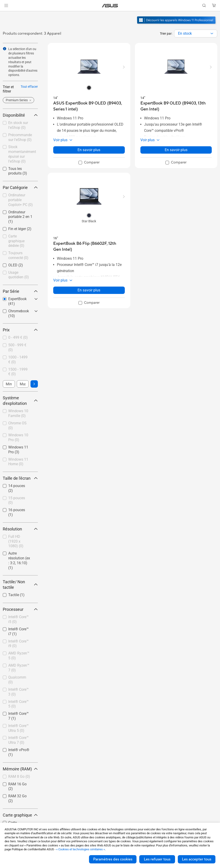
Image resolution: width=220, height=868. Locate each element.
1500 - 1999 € (18, 372)
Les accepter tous (197, 859)
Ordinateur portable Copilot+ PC (21, 200)
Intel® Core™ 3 (18, 692)
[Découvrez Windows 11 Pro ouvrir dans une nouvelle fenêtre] (177, 24)
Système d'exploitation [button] (20, 401)
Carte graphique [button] (20, 815)
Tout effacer (29, 87)
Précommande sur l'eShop (20, 137)
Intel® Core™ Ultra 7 (18, 740)
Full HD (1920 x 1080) (16, 541)
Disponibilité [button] (20, 115)
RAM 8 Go (19, 776)
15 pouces (17, 500)
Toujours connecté (18, 255)
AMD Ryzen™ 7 (19, 668)
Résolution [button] (20, 529)
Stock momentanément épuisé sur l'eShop (22, 154)
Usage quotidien (19, 275)
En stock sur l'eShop (18, 125)
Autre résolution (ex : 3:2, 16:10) (19, 560)
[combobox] (196, 34)
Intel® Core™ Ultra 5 (18, 728)
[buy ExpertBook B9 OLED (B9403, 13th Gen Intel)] (176, 106)
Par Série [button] (20, 291)
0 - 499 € (18, 337)
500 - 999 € (17, 347)
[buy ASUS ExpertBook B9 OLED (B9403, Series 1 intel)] (89, 106)
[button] (6, 6)
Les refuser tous (157, 859)
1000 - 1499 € (18, 360)
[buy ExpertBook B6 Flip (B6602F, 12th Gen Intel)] (89, 247)
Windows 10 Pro (18, 437)
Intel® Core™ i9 (18, 644)
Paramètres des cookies (113, 859)
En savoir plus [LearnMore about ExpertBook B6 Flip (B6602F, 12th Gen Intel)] (89, 290)
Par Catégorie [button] (20, 187)
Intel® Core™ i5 (18, 619)
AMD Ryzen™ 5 (19, 656)
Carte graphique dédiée (16, 241)
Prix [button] (20, 330)
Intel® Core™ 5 (18, 704)
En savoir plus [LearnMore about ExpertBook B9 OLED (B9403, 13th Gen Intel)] (176, 150)
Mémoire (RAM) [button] (20, 769)
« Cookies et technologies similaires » (81, 849)
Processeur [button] (20, 609)
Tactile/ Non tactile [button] (20, 585)
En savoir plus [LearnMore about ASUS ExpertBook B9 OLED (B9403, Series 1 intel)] (89, 150)
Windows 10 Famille (18, 413)
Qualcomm (17, 680)
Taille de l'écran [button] (20, 478)
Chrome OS (17, 426)
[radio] (89, 87)
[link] (110, 6)
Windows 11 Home (18, 462)
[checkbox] (20, 200)
